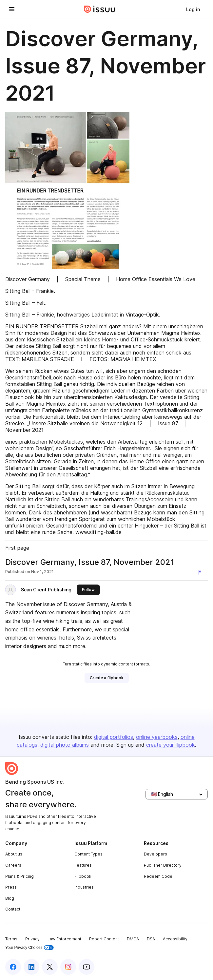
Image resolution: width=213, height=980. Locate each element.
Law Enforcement (64, 939)
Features (83, 865)
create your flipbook (171, 745)
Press (11, 887)
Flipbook (83, 876)
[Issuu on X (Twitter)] (50, 967)
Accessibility (175, 939)
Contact (13, 909)
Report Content (104, 939)
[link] (193, 9)
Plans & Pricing (19, 876)
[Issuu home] (100, 9)
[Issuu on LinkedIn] (31, 967)
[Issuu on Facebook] (13, 967)
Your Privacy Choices (29, 948)
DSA (151, 939)
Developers (155, 854)
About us (14, 854)
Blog (10, 898)
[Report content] (201, 572)
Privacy (32, 939)
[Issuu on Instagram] (68, 967)
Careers (13, 865)
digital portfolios (114, 737)
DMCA (133, 939)
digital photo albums (65, 745)
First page (17, 548)
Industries (84, 887)
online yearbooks (157, 737)
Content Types (88, 854)
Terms (11, 939)
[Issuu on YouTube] (87, 967)
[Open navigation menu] (12, 9)
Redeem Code (158, 876)
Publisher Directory (163, 865)
